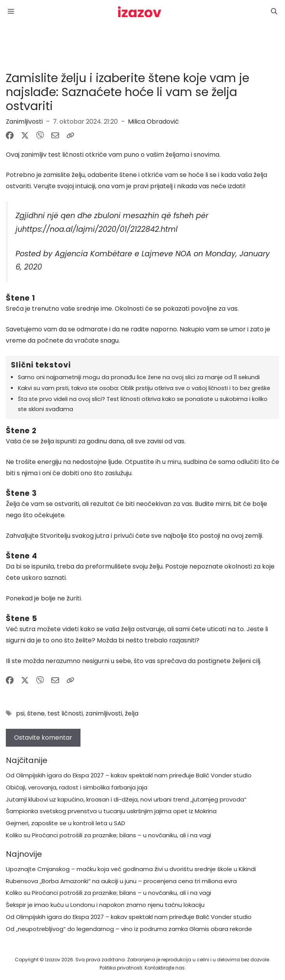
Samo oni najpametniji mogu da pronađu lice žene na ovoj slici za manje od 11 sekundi (139, 377)
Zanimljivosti (24, 122)
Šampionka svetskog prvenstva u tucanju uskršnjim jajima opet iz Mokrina (111, 811)
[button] (274, 12)
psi (20, 713)
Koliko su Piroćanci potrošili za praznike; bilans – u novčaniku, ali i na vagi (108, 835)
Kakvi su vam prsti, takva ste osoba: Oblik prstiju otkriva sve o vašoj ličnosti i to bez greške (144, 388)
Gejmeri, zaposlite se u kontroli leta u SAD (66, 823)
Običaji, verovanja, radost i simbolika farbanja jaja (77, 787)
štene (36, 713)
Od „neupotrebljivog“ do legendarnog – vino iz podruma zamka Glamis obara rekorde (129, 929)
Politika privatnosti (121, 968)
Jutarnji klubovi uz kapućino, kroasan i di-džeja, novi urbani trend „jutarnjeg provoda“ (126, 799)
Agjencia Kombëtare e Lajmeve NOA (123, 254)
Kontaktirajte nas (165, 968)
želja (132, 713)
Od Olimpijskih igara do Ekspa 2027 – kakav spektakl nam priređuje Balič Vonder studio (129, 775)
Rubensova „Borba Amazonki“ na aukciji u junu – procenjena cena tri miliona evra (121, 881)
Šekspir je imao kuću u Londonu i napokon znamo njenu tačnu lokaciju (105, 905)
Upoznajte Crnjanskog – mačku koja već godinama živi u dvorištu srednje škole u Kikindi (131, 869)
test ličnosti (65, 713)
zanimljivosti (104, 713)
